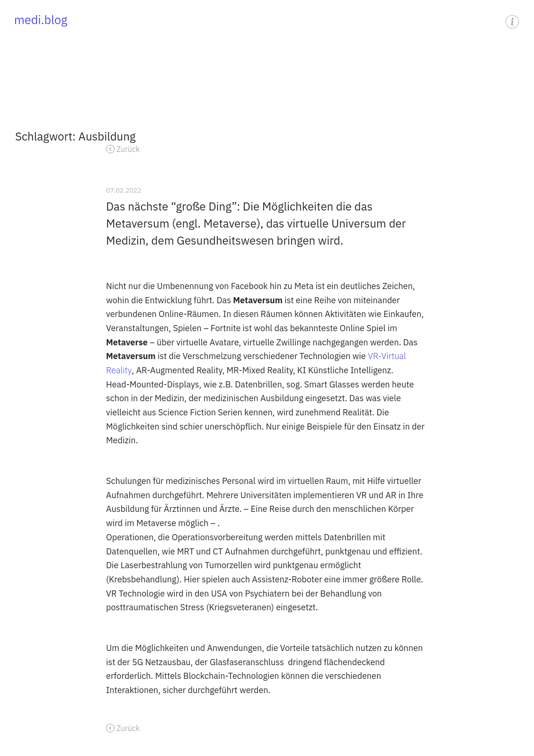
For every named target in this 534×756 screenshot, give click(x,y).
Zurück (128, 149)
